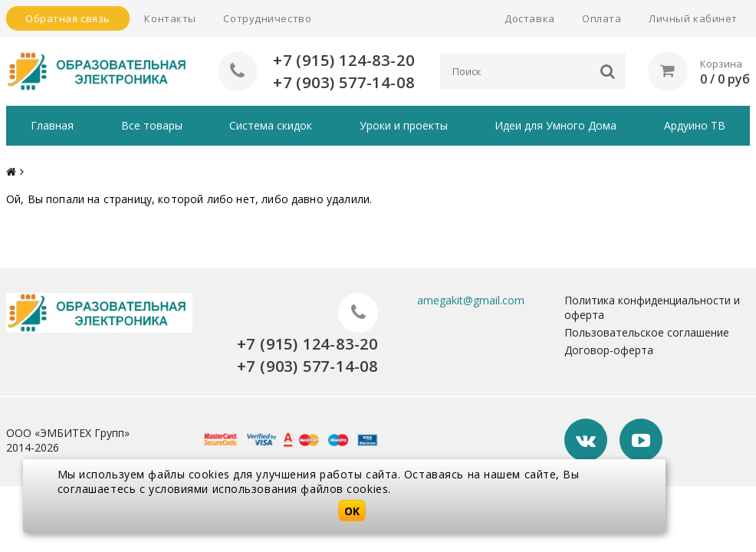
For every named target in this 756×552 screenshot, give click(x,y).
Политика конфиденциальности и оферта (652, 307)
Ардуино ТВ (695, 125)
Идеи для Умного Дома (555, 125)
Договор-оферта (609, 350)
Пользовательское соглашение (647, 332)
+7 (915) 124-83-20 (343, 60)
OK (352, 511)
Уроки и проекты (404, 125)
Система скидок (271, 125)
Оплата (602, 18)
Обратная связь (68, 18)
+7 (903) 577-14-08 (343, 82)
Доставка (529, 18)
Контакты (170, 18)
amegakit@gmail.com (471, 300)
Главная (52, 125)
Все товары (152, 125)
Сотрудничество (267, 18)
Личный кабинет (693, 18)
